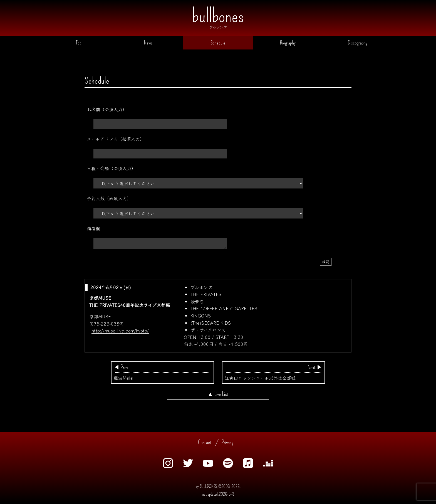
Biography (288, 44)
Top (78, 44)
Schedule (218, 44)
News (148, 44)
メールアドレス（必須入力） (116, 140)
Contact (205, 444)
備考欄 (93, 230)
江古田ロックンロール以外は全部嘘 (273, 374)
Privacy (227, 444)
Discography (358, 44)
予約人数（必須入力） (109, 200)
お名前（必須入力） (107, 111)
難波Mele (163, 374)
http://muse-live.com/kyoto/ (120, 332)
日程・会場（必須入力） (111, 170)
